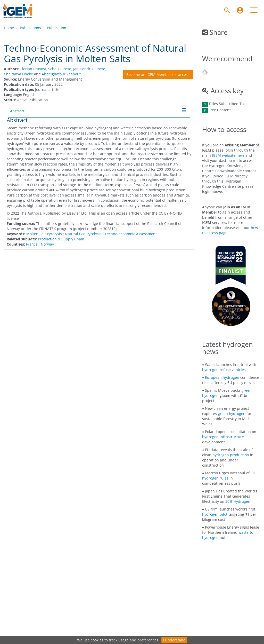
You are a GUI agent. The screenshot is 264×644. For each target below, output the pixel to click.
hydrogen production (231, 455)
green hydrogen (232, 414)
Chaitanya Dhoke (18, 74)
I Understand (174, 640)
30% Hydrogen (238, 501)
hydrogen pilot (215, 514)
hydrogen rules (215, 478)
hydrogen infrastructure (223, 437)
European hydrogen (222, 377)
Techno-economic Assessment (131, 234)
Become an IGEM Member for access (158, 74)
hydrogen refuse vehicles (224, 370)
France (32, 244)
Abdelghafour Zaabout (61, 74)
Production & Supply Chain (61, 239)
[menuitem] (240, 10)
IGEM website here (228, 155)
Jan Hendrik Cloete (89, 69)
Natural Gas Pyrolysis (83, 234)
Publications (30, 28)
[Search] (227, 10)
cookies (97, 640)
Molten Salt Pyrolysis (44, 234)
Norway (47, 244)
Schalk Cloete (60, 69)
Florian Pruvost (33, 69)
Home (9, 28)
